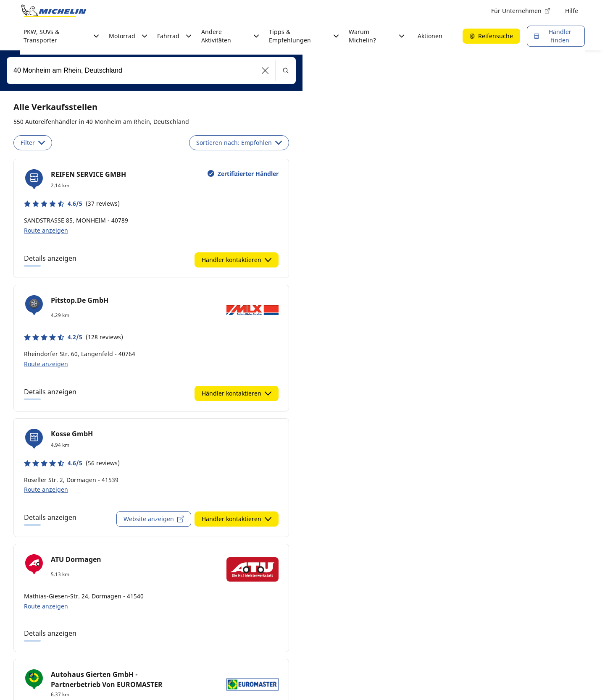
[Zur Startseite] (54, 11)
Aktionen (430, 36)
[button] (265, 71)
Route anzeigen (46, 230)
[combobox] (151, 71)
